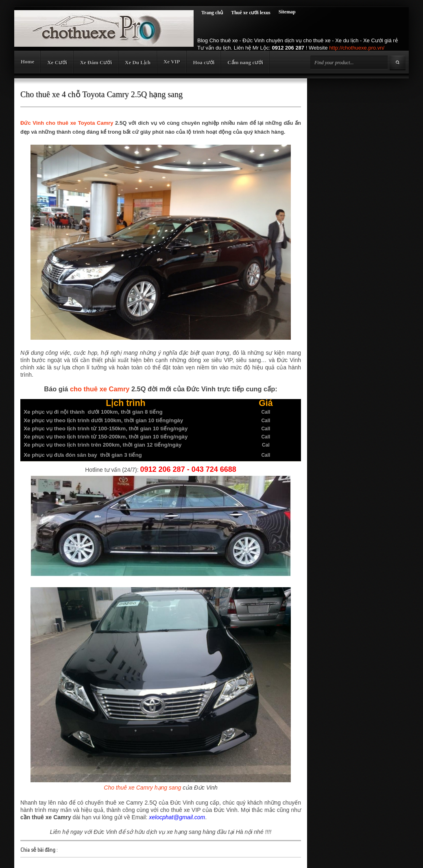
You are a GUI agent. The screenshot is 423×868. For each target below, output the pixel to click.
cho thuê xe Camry (100, 389)
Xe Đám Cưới (96, 62)
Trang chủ (212, 13)
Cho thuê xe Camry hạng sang (142, 788)
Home (27, 62)
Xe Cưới (57, 62)
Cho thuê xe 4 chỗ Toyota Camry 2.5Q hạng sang (101, 94)
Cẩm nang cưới (245, 62)
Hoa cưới (204, 62)
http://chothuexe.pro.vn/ (357, 48)
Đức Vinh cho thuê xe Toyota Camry (67, 123)
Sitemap (287, 12)
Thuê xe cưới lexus (251, 13)
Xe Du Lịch (138, 62)
